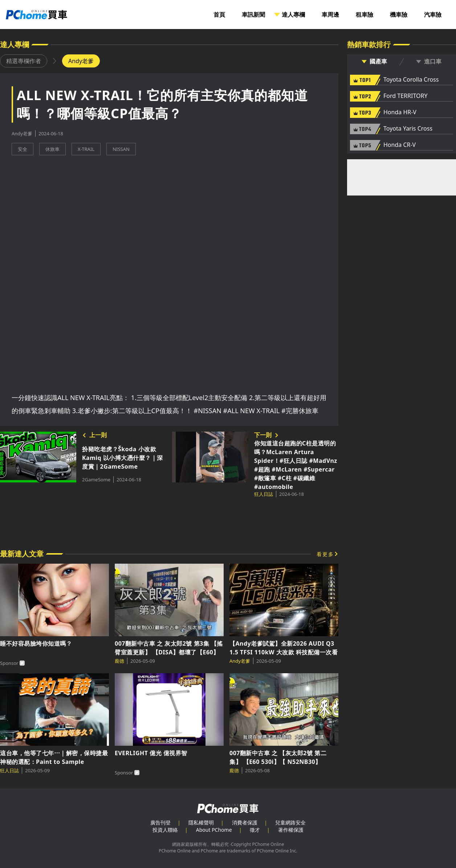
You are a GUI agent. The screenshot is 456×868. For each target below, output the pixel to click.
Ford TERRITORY (405, 96)
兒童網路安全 (290, 822)
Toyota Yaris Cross (408, 129)
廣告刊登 (160, 822)
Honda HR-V (400, 112)
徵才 (255, 830)
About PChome (214, 830)
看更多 (325, 554)
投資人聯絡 (165, 830)
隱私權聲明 (201, 822)
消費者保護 (245, 822)
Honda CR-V (400, 145)
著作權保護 (291, 830)
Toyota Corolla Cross (411, 80)
